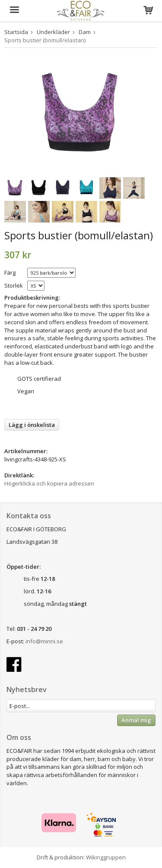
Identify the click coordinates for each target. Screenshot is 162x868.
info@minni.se (44, 641)
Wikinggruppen (106, 857)
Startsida (16, 32)
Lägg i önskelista (32, 425)
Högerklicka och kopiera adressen (49, 483)
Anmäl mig (136, 720)
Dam (85, 32)
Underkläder (53, 32)
